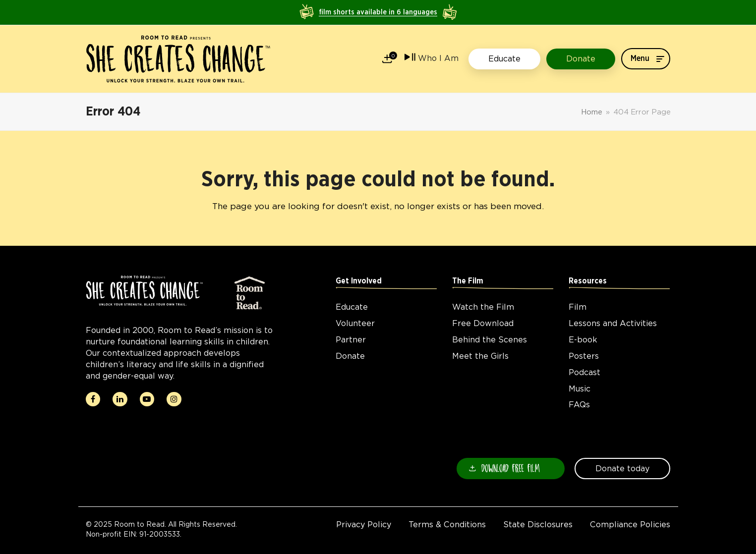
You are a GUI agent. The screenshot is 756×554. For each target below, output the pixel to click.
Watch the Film (483, 307)
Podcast (584, 372)
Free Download (483, 323)
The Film (468, 281)
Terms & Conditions (447, 525)
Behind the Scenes (490, 340)
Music (580, 389)
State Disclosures (538, 525)
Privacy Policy (364, 525)
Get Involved (359, 281)
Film (578, 307)
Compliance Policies (630, 525)
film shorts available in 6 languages (378, 12)
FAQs (579, 405)
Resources (588, 281)
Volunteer (355, 323)
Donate (350, 356)
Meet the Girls (480, 356)
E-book (583, 340)
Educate (352, 307)
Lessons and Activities (613, 323)
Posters (584, 356)
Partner (351, 340)
